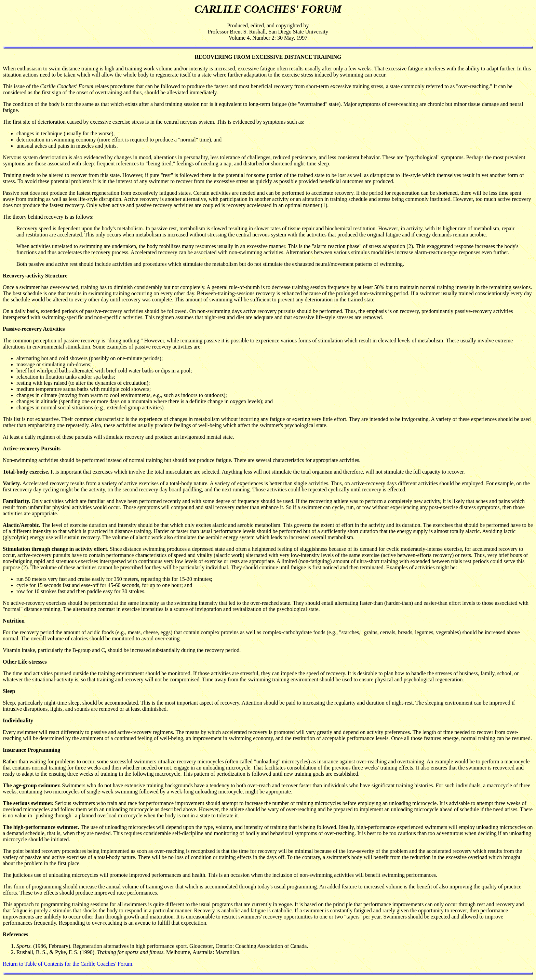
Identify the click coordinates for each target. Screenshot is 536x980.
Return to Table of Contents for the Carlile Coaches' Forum (68, 964)
